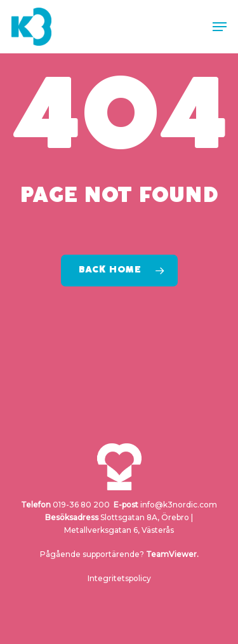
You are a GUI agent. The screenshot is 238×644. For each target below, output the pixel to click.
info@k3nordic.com (179, 505)
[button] (220, 27)
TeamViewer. (172, 554)
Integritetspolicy (119, 578)
